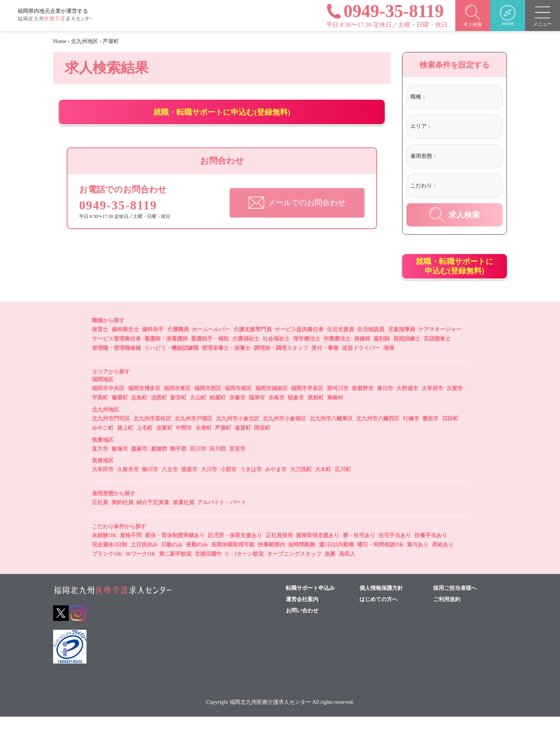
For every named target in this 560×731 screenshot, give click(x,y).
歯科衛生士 (125, 344)
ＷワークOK (140, 568)
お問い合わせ (302, 625)
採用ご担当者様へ (455, 603)
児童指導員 (401, 344)
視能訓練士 (407, 353)
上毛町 (145, 442)
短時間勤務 (302, 559)
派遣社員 (183, 517)
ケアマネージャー (440, 344)
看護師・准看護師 (166, 353)
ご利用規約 (447, 614)
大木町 (323, 484)
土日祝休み (144, 559)
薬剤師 (382, 353)
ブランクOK (107, 568)
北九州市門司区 (111, 433)
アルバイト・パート (222, 517)
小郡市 (228, 484)
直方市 (100, 463)
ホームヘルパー (211, 344)
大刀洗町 (301, 484)
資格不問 (131, 550)
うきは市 (251, 484)
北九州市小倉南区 (284, 433)
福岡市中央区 (108, 403)
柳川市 (150, 484)
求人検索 (455, 215)
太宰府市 (432, 403)
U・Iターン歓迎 (245, 568)
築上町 (125, 442)
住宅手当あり (395, 550)
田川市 (198, 463)
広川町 (343, 484)
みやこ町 (103, 442)
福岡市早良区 (307, 403)
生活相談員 (371, 344)
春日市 (385, 403)
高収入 (347, 568)
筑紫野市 (363, 403)
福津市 (257, 412)
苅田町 (450, 433)
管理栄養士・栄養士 (226, 362)
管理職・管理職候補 (116, 362)
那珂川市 (338, 403)
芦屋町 (223, 442)
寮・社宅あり (359, 550)
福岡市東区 (177, 403)
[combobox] (463, 98)
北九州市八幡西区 (378, 433)
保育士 (100, 344)
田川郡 (218, 463)
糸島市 (277, 412)
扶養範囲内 (271, 559)
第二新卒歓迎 (175, 568)
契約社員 (123, 517)
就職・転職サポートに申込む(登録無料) (222, 119)
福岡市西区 (208, 403)
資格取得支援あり (318, 550)
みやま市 (276, 484)
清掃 (389, 362)
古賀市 (455, 403)
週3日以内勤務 (336, 559)
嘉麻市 (139, 463)
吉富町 (164, 442)
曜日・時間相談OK (380, 559)
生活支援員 (340, 344)
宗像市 (237, 412)
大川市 (209, 484)
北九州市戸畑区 (194, 433)
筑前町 (316, 412)
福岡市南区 (238, 403)
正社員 (100, 517)
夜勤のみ (197, 559)
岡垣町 (262, 442)
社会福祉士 (276, 353)
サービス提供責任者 (299, 344)
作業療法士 (337, 353)
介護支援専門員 (252, 344)
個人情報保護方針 (381, 603)
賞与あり (418, 559)
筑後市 (189, 484)
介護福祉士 (246, 353)
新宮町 (178, 412)
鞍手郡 (178, 463)
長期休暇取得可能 (233, 559)
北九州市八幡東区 (331, 433)
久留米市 (128, 484)
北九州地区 (85, 41)
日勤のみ (172, 559)
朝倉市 (296, 412)
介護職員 (178, 344)
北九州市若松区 (152, 433)
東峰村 (335, 412)
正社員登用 (279, 550)
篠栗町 (120, 412)
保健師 (362, 353)
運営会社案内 (302, 614)
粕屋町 (218, 412)
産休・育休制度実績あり (175, 550)
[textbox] (460, 97)
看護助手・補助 (210, 353)
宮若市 (237, 463)
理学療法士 (307, 353)
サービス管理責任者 (116, 353)
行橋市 (411, 433)
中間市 (184, 442)
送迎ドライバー (361, 362)
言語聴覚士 (437, 353)
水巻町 (204, 442)
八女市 (170, 484)
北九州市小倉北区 (238, 433)
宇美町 (100, 412)
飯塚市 (120, 463)
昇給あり (443, 559)
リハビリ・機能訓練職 (171, 362)
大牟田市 (103, 484)
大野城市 (407, 403)
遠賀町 (243, 442)
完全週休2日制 (110, 559)
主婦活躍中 (208, 568)
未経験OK (104, 550)
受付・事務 (325, 362)
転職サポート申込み (310, 603)
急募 (330, 568)
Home (60, 41)
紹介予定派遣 (153, 517)
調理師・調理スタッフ (281, 362)
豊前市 (430, 433)
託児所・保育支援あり (235, 550)
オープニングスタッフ (294, 568)
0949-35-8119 (123, 219)
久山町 (198, 412)
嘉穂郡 (159, 463)
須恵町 (159, 412)
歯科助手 (153, 344)
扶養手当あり (431, 550)
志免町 (139, 412)
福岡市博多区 (144, 403)
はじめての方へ (379, 614)
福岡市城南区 (271, 403)
